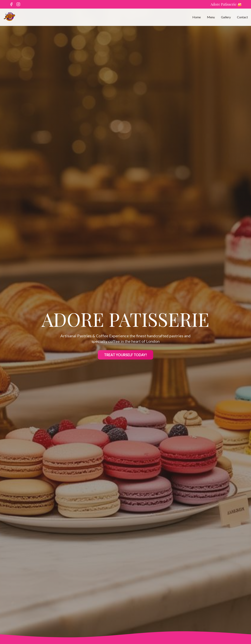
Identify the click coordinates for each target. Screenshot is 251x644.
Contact (242, 17)
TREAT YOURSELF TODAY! (125, 355)
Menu (211, 17)
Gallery (226, 17)
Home (197, 17)
